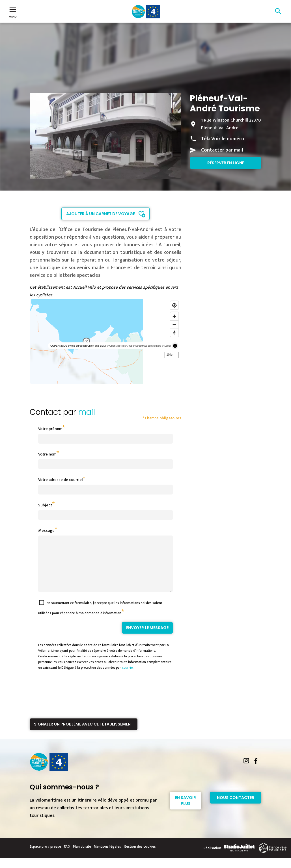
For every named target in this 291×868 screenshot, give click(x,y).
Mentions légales (107, 857)
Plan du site (82, 857)
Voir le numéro (228, 139)
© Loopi (166, 346)
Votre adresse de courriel (60, 480)
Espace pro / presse (45, 857)
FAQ (67, 857)
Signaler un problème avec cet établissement (84, 734)
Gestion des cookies (140, 857)
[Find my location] (174, 305)
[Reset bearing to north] (174, 333)
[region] (106, 341)
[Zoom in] (174, 316)
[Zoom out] (174, 324)
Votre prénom (50, 429)
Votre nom (47, 454)
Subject (45, 505)
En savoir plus (186, 811)
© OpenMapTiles (116, 346)
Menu (13, 12)
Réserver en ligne (226, 163)
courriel (128, 678)
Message (46, 531)
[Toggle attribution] (175, 346)
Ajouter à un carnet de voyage (101, 214)
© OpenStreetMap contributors (144, 346)
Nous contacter (236, 808)
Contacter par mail (222, 150)
